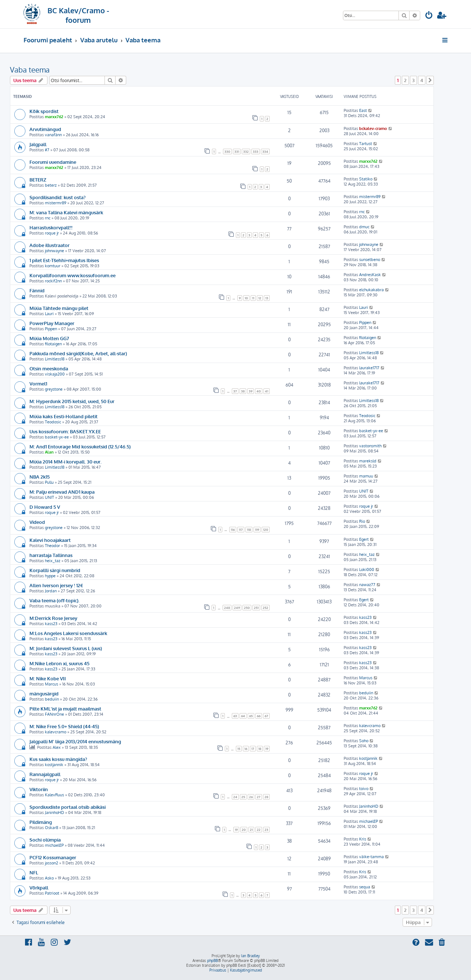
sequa (365, 887)
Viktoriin (39, 789)
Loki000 (367, 570)
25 (243, 797)
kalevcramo (56, 732)
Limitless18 (55, 359)
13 (267, 298)
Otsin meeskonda (49, 368)
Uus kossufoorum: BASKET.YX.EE (65, 431)
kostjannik (54, 765)
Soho (364, 741)
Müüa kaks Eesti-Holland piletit (63, 416)
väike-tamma (371, 857)
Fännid (37, 290)
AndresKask (370, 275)
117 (241, 530)
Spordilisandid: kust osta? (58, 197)
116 (233, 530)
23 (266, 830)
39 (251, 391)
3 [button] (413, 80)
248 (227, 608)
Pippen (51, 329)
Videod (37, 522)
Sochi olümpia (45, 840)
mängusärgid (44, 693)
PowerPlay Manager (52, 323)
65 (251, 716)
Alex (57, 747)
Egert (364, 539)
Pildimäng (41, 822)
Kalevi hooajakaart (50, 540)
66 (259, 716)
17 (253, 749)
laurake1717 (369, 368)
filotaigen (53, 344)
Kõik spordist (44, 111)
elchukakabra (371, 290)
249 (237, 608)
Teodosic (53, 422)
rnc (48, 218)
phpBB (213, 960)
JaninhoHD (54, 812)
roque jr (52, 233)
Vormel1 (38, 383)
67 (266, 716)
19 (267, 749)
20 (244, 830)
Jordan (51, 591)
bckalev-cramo (373, 128)
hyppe (50, 576)
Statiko (366, 179)
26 (251, 797)
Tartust (366, 144)
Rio (362, 521)
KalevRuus (54, 795)
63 (235, 716)
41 (267, 391)
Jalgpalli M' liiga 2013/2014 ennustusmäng (75, 741)
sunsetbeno (370, 260)
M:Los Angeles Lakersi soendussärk (68, 633)
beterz (51, 185)
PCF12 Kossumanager (53, 857)
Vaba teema (30, 70)
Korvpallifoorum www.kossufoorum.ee (72, 275)
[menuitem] (429, 16)
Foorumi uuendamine (53, 162)
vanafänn (53, 135)
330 (227, 151)
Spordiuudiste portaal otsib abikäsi (68, 807)
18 (260, 749)
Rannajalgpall (45, 774)
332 (246, 151)
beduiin (52, 699)
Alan (49, 452)
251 (256, 608)
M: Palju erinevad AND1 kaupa (62, 492)
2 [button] (405, 80)
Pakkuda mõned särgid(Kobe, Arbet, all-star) (78, 353)
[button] (430, 80)
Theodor (52, 546)
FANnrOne (54, 714)
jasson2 (52, 863)
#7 (47, 150)
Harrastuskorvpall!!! (51, 227)
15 (239, 749)
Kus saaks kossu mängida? (58, 759)
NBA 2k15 (40, 477)
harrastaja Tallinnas (51, 555)
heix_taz (53, 561)
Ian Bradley (250, 956)
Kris (363, 839)
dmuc (364, 227)
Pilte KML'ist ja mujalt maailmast (65, 708)
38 (243, 391)
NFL (34, 872)
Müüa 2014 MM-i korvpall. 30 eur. (65, 461)
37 (235, 391)
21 (251, 830)
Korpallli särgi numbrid (55, 570)
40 (259, 391)
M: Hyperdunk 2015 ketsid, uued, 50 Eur (72, 401)
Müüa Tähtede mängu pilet (59, 308)
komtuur (53, 266)
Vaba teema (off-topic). (54, 600)
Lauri (49, 314)
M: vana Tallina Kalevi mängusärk (66, 212)
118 (249, 530)
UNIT (49, 497)
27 (259, 797)
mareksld (368, 461)
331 (237, 151)
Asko (49, 878)
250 (247, 608)
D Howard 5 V (45, 507)
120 (266, 530)
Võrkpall (39, 887)
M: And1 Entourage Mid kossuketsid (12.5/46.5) (80, 446)
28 (266, 797)
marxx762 (54, 117)
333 (256, 151)
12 (260, 298)
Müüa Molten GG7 (49, 338)
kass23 (51, 624)
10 (246, 298)
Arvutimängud (45, 129)
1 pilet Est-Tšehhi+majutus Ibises (64, 260)
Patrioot (52, 893)
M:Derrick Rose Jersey (53, 618)
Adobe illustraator (49, 245)
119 (257, 530)
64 (243, 716)
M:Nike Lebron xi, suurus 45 (59, 663)
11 (253, 298)
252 (265, 608)
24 (235, 797)
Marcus (52, 684)
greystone (54, 389)
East (363, 110)
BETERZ (38, 179)
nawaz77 (367, 585)
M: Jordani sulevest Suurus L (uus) (66, 648)
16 (246, 749)
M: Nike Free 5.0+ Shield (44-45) (64, 726)
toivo (364, 789)
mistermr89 (56, 203)
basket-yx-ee (57, 437)
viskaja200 (55, 374)
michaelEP (369, 821)
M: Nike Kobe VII (48, 678)
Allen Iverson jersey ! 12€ (56, 585)
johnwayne (54, 251)
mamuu (366, 476)
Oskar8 (52, 828)
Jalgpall (38, 144)
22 (259, 830)
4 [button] (422, 80)
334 (265, 151)
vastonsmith (370, 446)
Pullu (49, 482)
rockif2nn (53, 281)
